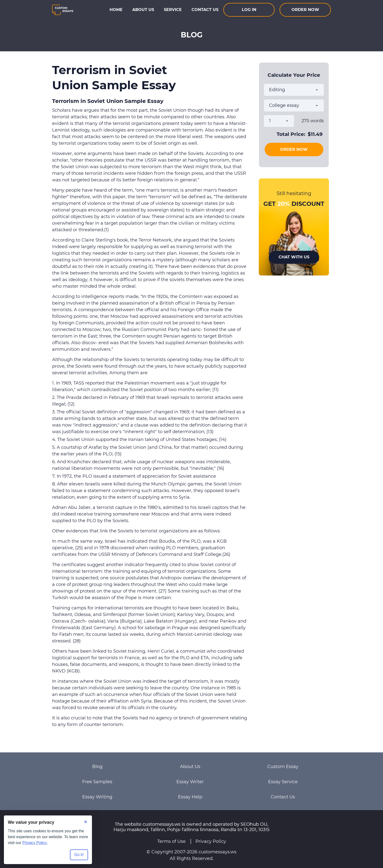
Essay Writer (190, 782)
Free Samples (97, 782)
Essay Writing (97, 797)
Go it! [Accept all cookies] (79, 855)
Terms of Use (171, 841)
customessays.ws (218, 852)
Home (116, 10)
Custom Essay (283, 767)
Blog (97, 767)
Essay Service (283, 782)
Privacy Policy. (35, 843)
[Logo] (63, 10)
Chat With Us (294, 257)
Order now (305, 10)
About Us (143, 10)
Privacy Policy (211, 841)
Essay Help (190, 797)
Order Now (294, 149)
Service (173, 10)
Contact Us (205, 10)
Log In (249, 10)
